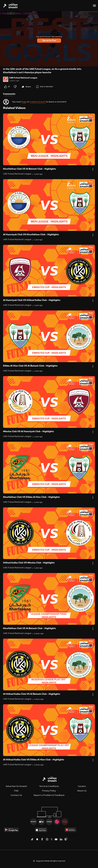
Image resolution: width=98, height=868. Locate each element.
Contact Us (16, 795)
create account (38, 102)
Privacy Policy (49, 791)
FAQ (16, 791)
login (24, 102)
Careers (82, 786)
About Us (82, 791)
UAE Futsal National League (23, 78)
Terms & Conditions (49, 786)
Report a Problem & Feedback (49, 795)
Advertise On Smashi (16, 786)
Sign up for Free (49, 41)
